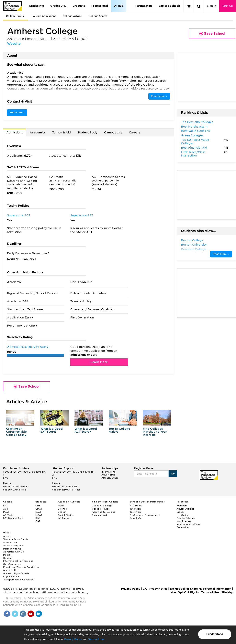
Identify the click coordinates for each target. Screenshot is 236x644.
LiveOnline (182, 515)
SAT (5, 506)
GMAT (39, 509)
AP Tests (8, 515)
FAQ (6, 478)
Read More (159, 96)
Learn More (99, 362)
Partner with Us (12, 549)
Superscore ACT (19, 215)
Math (61, 506)
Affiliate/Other (110, 478)
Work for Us (10, 542)
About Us (135, 518)
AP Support (65, 518)
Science (62, 509)
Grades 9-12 (58, 6)
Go (173, 474)
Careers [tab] (135, 132)
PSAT (6, 512)
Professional (100, 6)
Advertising (108, 475)
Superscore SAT (82, 215)
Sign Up (228, 6)
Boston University (194, 245)
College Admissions (44, 16)
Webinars (182, 506)
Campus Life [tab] (113, 132)
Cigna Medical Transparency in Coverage (18, 578)
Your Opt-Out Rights (185, 592)
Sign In (211, 6)
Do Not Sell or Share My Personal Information (201, 589)
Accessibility (10, 570)
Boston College (192, 240)
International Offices (188, 524)
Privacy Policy (73, 639)
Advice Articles (185, 509)
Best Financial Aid (194, 148)
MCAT (39, 515)
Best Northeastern (194, 127)
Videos (180, 512)
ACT (6, 509)
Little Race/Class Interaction (193, 154)
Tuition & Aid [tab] (62, 132)
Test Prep (135, 512)
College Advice (72, 16)
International (109, 472)
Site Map (227, 592)
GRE (38, 506)
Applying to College (104, 512)
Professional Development (145, 515)
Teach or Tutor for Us (16, 539)
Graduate (79, 6)
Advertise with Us (13, 552)
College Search (98, 16)
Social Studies (66, 515)
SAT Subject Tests (13, 518)
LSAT (38, 512)
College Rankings (102, 506)
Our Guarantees (12, 564)
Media (7, 555)
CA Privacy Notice (155, 589)
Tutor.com (136, 509)
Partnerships (144, 6)
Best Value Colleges (195, 131)
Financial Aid (99, 515)
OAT (38, 521)
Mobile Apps (184, 521)
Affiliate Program (13, 546)
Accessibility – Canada (16, 573)
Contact (8, 558)
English (62, 512)
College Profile (15, 16)
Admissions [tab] (15, 132)
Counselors (183, 527)
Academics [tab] (38, 132)
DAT (38, 518)
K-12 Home (136, 506)
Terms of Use (96, 639)
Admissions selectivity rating (28, 347)
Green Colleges (192, 135)
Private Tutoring (186, 518)
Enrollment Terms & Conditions (21, 567)
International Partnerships (18, 561)
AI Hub (119, 6)
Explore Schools (169, 6)
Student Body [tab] (87, 132)
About (7, 536)
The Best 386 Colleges (197, 122)
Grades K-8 (36, 6)
